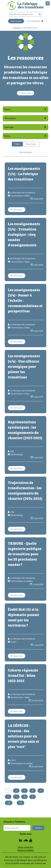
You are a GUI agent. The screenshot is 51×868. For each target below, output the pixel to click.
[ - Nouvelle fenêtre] (31, 841)
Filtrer (17, 144)
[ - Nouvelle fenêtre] (21, 841)
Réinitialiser (31, 144)
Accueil (17, 28)
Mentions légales (25, 850)
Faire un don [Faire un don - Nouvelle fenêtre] (16, 21)
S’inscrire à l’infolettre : (15, 822)
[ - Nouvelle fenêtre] (26, 841)
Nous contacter (26, 847)
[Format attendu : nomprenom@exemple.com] (17, 828)
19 (20, 803)
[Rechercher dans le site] (23, 14)
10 (9, 803)
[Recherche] (40, 14)
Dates (26, 136)
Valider (38, 828)
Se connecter (35, 21)
